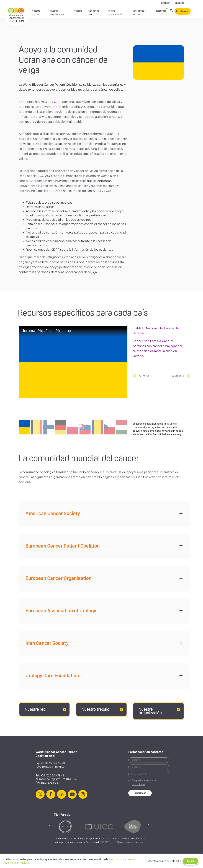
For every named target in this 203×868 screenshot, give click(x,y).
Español (180, 3)
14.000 (57, 102)
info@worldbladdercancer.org (129, 842)
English (166, 3)
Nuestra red (78, 13)
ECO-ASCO (46, 176)
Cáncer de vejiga (94, 13)
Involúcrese (183, 11)
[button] (176, 376)
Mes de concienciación (115, 13)
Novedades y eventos (139, 13)
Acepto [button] (191, 861)
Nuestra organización (57, 13)
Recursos (161, 11)
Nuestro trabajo (36, 13)
